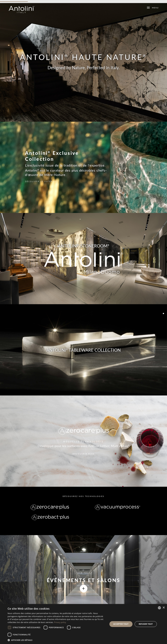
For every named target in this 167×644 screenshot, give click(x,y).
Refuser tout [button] (146, 624)
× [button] (164, 608)
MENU (154, 8)
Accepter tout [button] (121, 624)
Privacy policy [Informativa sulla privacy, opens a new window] (60, 622)
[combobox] (159, 608)
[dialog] (84, 624)
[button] (56, 640)
